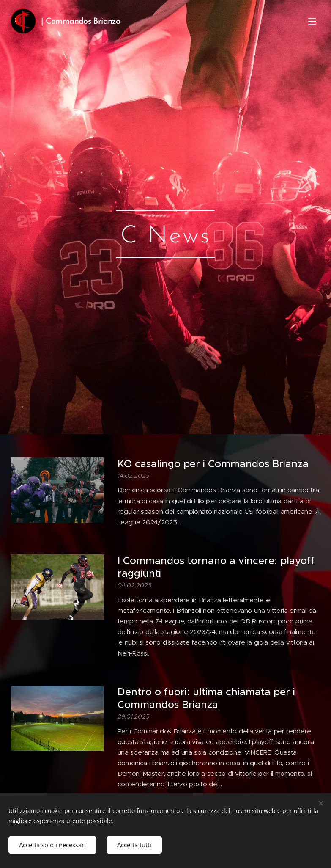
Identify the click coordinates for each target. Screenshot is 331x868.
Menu (312, 22)
